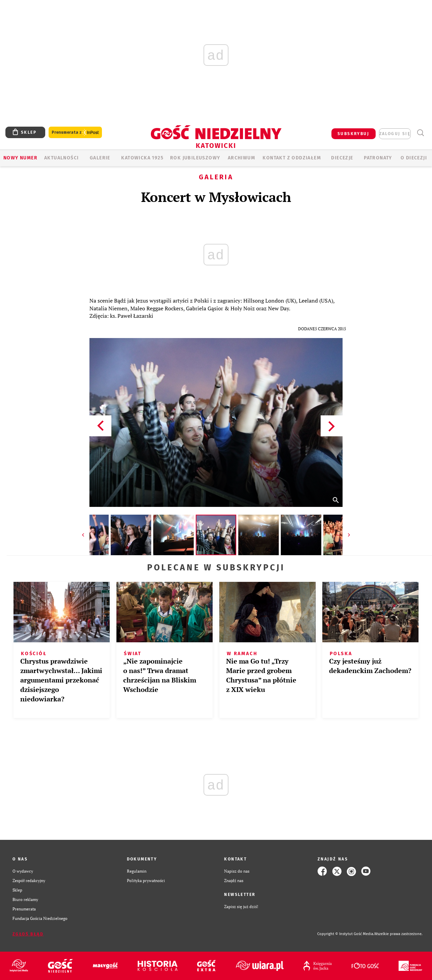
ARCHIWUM (241, 158)
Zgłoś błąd (28, 934)
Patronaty (378, 158)
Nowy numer (20, 158)
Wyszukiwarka (420, 133)
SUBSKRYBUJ (353, 134)
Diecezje (342, 158)
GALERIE (100, 158)
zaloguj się (395, 134)
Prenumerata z (75, 133)
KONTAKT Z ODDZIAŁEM (292, 158)
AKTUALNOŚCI (61, 158)
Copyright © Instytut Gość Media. (346, 934)
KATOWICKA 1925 (142, 158)
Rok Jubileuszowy (195, 158)
